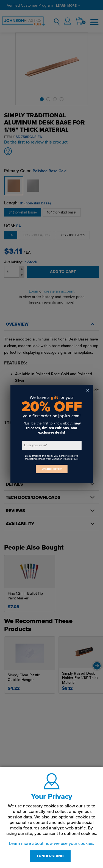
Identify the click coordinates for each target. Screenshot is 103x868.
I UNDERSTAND (50, 856)
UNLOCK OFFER (52, 469)
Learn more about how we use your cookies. (52, 843)
